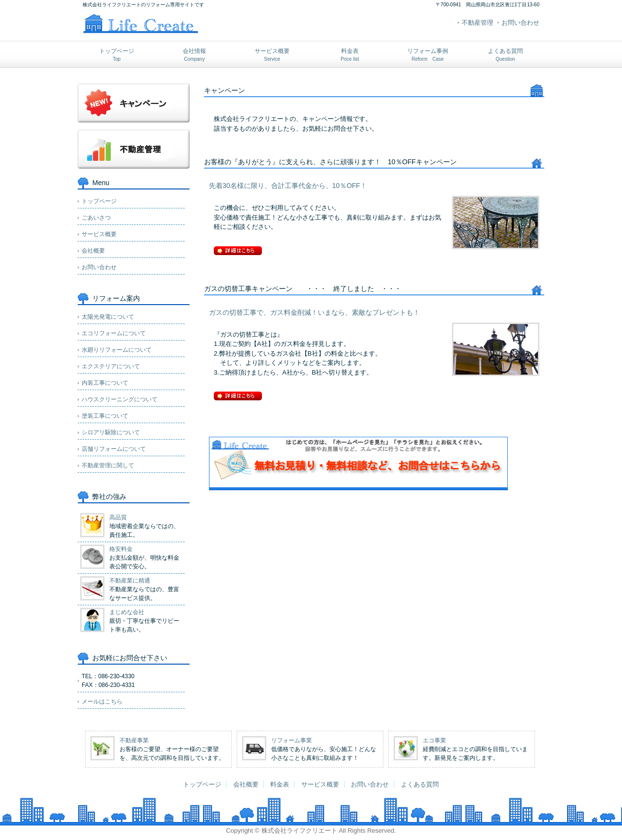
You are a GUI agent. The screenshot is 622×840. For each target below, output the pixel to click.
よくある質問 (505, 55)
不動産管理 (477, 23)
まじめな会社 (127, 612)
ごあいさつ (96, 218)
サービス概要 (272, 55)
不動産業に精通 (130, 581)
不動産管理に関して (108, 465)
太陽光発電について (108, 317)
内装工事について (105, 383)
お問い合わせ (520, 23)
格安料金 (121, 549)
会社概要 (93, 251)
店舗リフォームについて (114, 449)
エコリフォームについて (114, 333)
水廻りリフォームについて (117, 350)
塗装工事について (105, 416)
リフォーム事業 (292, 740)
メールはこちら (102, 702)
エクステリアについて (111, 366)
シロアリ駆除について (111, 432)
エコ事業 (434, 740)
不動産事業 (134, 740)
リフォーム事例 (428, 55)
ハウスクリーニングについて (120, 399)
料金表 (350, 55)
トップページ (117, 55)
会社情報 (194, 55)
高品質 (118, 517)
